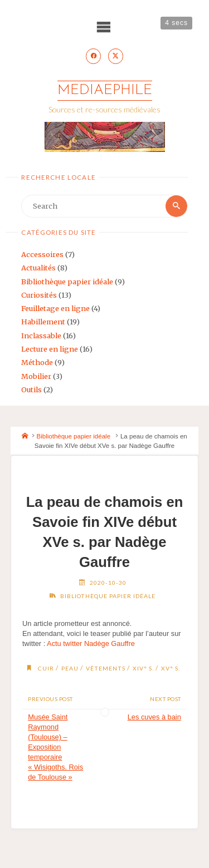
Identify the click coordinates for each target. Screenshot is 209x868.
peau (70, 668)
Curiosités (39, 295)
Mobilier (36, 376)
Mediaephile (105, 90)
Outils (31, 389)
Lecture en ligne (50, 349)
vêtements (106, 668)
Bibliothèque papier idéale (67, 282)
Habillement (43, 322)
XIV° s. (143, 668)
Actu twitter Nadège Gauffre (91, 643)
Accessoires (42, 254)
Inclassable (41, 336)
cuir (46, 668)
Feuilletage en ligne (55, 308)
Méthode (37, 362)
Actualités (38, 268)
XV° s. (171, 668)
